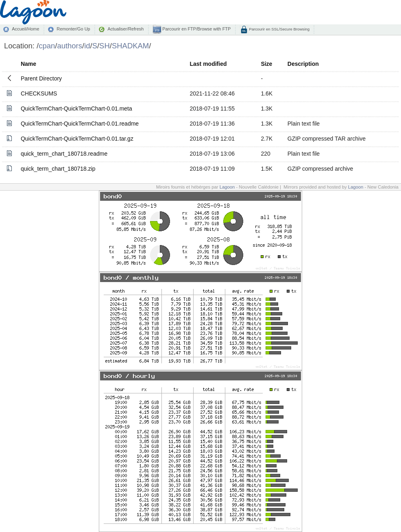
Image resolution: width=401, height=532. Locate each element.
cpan (47, 46)
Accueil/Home (25, 29)
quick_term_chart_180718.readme (64, 154)
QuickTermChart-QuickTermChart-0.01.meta (76, 109)
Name (28, 64)
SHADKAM (130, 46)
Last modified (208, 64)
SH (105, 46)
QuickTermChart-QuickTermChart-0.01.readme (80, 124)
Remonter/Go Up (73, 29)
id (87, 46)
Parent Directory (41, 78)
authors (70, 46)
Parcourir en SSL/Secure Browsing (279, 29)
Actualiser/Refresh (125, 29)
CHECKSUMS (39, 93)
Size (266, 64)
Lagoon (227, 187)
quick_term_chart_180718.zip (58, 169)
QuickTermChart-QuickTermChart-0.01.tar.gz (77, 139)
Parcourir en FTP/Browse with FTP (196, 29)
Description (303, 64)
